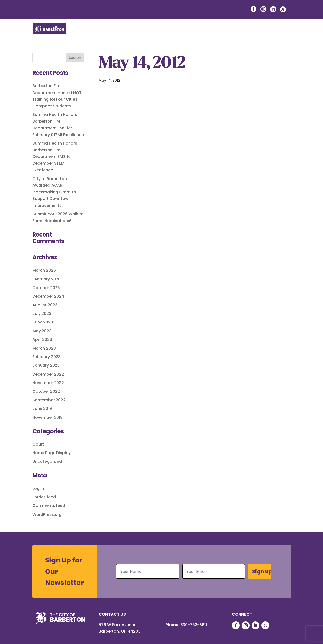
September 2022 (49, 400)
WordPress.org (47, 514)
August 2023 (45, 305)
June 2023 (43, 322)
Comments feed (49, 506)
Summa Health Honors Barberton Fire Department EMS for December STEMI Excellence (55, 157)
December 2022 (48, 374)
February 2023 (47, 357)
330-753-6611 (194, 625)
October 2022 (46, 391)
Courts (268, 34)
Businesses (163, 34)
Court (38, 444)
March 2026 (44, 270)
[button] (287, 34)
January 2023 (46, 365)
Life (106, 34)
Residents (131, 34)
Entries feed (44, 497)
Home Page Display (52, 453)
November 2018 (48, 417)
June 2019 (42, 409)
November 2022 (48, 383)
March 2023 (44, 348)
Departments (236, 34)
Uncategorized (47, 461)
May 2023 (42, 331)
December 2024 (48, 296)
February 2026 (47, 279)
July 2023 (42, 314)
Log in (38, 488)
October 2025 (46, 288)
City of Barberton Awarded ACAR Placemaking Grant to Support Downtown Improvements (54, 192)
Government (198, 34)
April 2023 (42, 340)
